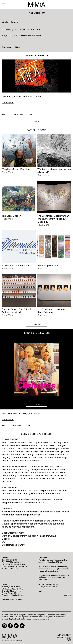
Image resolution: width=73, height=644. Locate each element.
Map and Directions (10, 568)
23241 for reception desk (16, 564)
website (43, 524)
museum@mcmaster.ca (17, 566)
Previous (6, 47)
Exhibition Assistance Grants (45, 494)
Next (18, 47)
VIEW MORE (36, 122)
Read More (8, 103)
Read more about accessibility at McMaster (52, 579)
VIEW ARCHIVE (37, 324)
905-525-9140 (11, 560)
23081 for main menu (15, 562)
